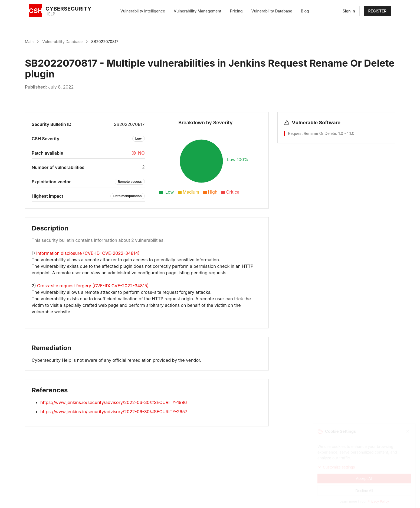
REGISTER (377, 11)
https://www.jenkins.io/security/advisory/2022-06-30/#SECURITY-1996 (114, 402)
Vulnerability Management (198, 11)
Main (29, 42)
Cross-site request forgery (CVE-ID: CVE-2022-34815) (93, 286)
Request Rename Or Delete (312, 133)
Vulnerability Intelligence (143, 11)
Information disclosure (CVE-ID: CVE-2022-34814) (88, 253)
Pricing (236, 11)
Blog (305, 11)
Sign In (349, 11)
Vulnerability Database (272, 11)
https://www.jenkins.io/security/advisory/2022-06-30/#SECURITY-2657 (114, 412)
